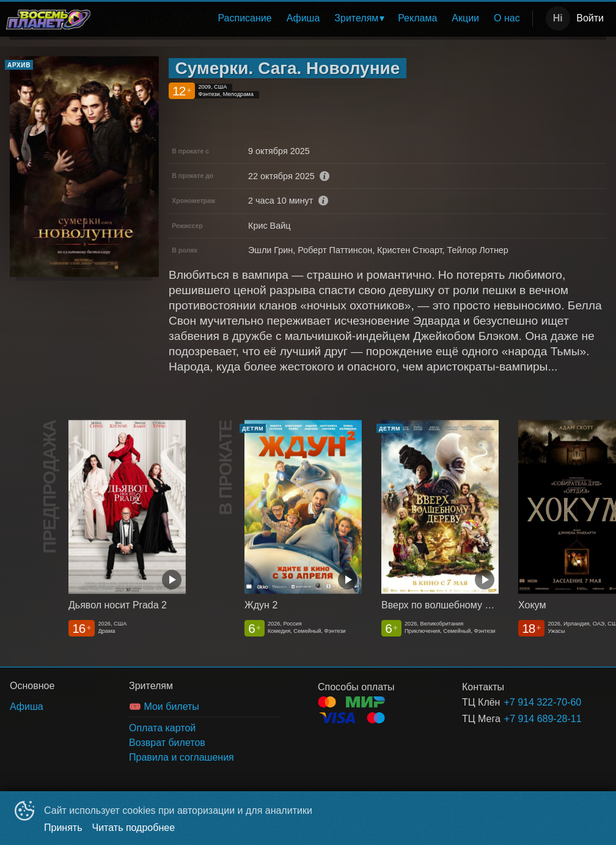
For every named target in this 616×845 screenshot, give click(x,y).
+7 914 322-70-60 (540, 702)
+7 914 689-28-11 (541, 719)
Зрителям (356, 18)
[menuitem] (244, 18)
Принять (63, 828)
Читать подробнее (134, 828)
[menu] (314, 18)
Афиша (303, 18)
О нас (507, 18)
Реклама (417, 18)
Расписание (244, 18)
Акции (465, 18)
